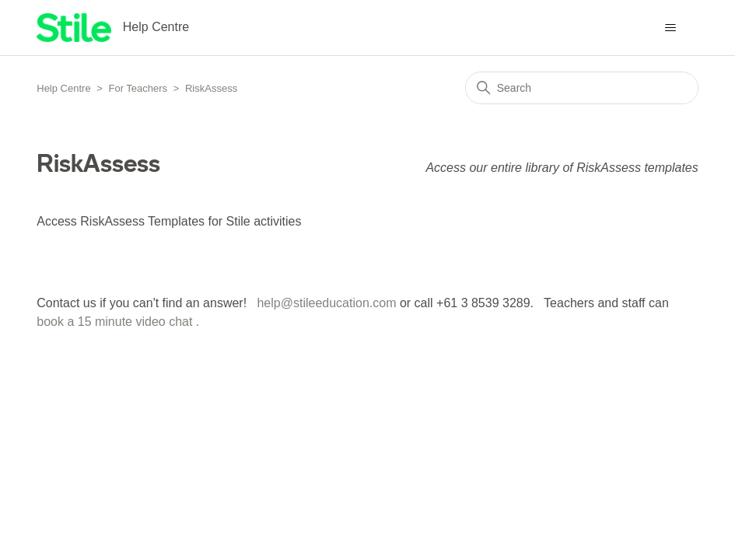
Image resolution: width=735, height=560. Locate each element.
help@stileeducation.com (326, 303)
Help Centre (63, 88)
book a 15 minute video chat (114, 322)
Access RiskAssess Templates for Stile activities (169, 221)
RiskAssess (211, 88)
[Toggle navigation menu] (671, 28)
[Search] (582, 88)
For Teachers (138, 88)
